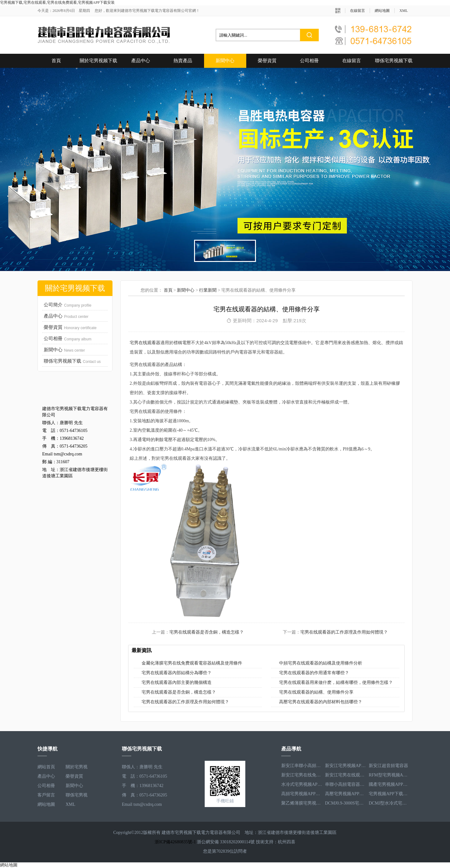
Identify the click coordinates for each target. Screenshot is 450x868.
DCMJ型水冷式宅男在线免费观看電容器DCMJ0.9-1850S (389, 804)
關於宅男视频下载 (98, 61)
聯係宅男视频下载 (394, 61)
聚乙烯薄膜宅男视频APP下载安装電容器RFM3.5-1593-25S (302, 804)
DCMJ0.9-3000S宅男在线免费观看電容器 (345, 804)
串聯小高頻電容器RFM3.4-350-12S (345, 786)
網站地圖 (382, 11)
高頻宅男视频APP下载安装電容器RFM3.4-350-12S (302, 795)
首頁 (56, 61)
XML (404, 11)
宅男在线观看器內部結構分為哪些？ (177, 673)
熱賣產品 (183, 61)
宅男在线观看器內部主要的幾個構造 (177, 682)
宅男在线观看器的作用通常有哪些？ (314, 673)
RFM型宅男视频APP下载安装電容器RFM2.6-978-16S (389, 776)
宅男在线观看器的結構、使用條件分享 (316, 692)
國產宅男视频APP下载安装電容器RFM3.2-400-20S (389, 786)
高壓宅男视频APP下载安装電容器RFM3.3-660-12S (345, 795)
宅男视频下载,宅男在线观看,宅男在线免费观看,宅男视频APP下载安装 (57, 3)
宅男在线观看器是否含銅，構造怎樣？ (179, 692)
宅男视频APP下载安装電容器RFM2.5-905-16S (389, 795)
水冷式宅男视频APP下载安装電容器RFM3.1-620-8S (302, 786)
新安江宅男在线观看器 (345, 776)
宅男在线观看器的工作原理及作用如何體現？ (344, 632)
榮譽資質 (267, 61)
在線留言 (357, 11)
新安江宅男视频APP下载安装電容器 (345, 767)
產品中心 (141, 61)
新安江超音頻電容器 (388, 767)
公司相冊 (309, 61)
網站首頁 (46, 767)
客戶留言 (46, 795)
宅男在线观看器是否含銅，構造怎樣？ (207, 632)
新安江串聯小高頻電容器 (302, 767)
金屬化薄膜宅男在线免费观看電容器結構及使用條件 (192, 663)
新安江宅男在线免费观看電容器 (302, 776)
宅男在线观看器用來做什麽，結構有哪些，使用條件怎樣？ (336, 682)
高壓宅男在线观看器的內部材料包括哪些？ (321, 702)
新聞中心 (225, 61)
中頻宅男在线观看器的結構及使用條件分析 (321, 663)
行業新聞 (208, 290)
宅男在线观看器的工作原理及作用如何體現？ (185, 702)
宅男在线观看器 (145, 343)
